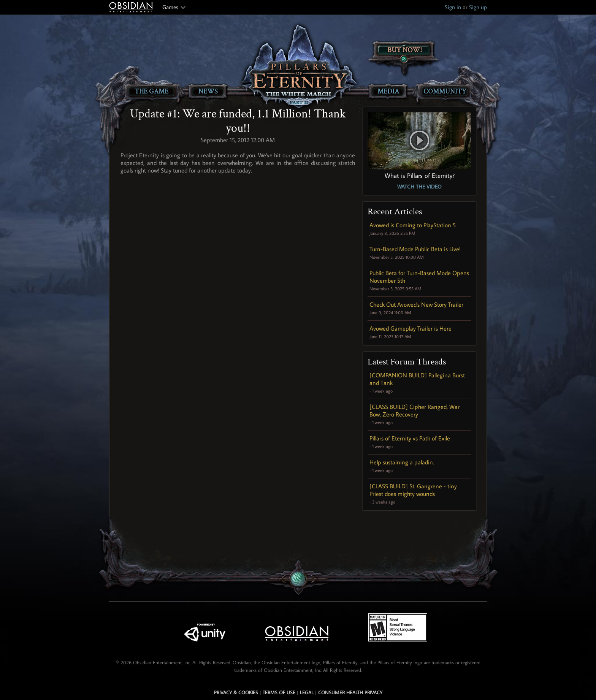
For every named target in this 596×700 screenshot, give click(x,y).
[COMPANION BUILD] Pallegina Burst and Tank (417, 379)
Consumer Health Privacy (350, 692)
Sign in (453, 7)
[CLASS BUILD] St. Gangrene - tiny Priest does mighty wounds (413, 490)
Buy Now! (405, 50)
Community (445, 91)
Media (388, 91)
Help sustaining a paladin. (402, 462)
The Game (151, 91)
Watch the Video (419, 187)
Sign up (478, 7)
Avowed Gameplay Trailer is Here (411, 328)
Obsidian (132, 7)
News (208, 91)
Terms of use (279, 692)
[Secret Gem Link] (299, 579)
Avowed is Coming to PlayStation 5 (413, 225)
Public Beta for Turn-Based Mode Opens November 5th (419, 277)
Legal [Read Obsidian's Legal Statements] (307, 692)
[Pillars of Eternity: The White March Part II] (298, 67)
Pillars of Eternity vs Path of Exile (410, 438)
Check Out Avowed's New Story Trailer (416, 304)
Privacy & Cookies (236, 692)
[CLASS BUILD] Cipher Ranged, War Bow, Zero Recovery (415, 410)
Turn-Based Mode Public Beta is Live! (415, 249)
